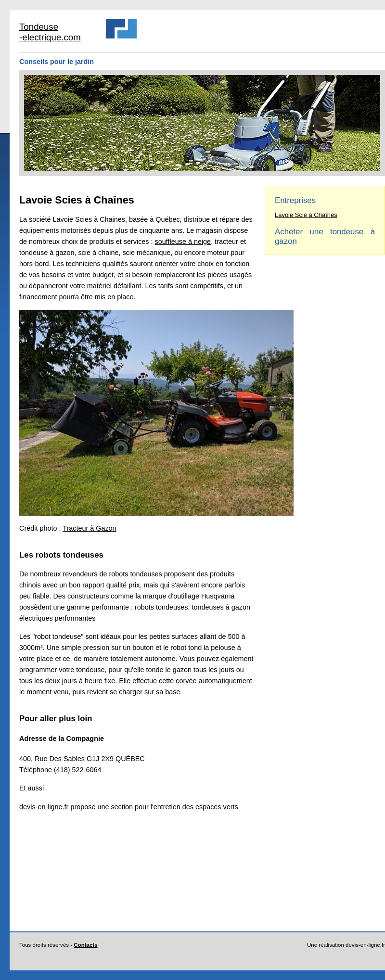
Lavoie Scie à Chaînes (306, 215)
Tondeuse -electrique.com (50, 32)
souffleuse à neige (183, 242)
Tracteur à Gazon (89, 528)
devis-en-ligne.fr (44, 807)
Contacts (85, 945)
